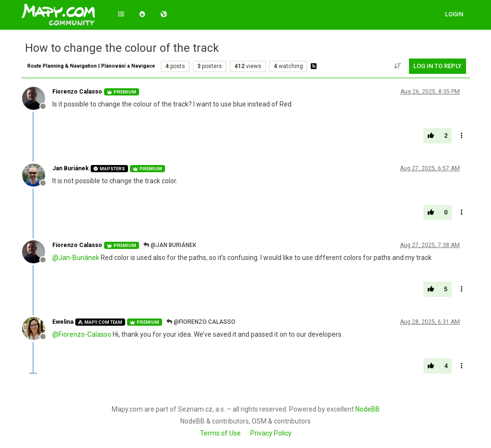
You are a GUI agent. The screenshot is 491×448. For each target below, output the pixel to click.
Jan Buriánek (70, 168)
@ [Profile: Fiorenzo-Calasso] (82, 334)
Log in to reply (438, 66)
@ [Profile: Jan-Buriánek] (76, 258)
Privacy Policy (271, 433)
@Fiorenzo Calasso (201, 322)
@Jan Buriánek (170, 245)
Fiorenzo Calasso (77, 92)
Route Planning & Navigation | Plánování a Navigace (91, 66)
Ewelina (63, 322)
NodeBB (368, 409)
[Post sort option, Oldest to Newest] (398, 66)
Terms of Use (220, 433)
